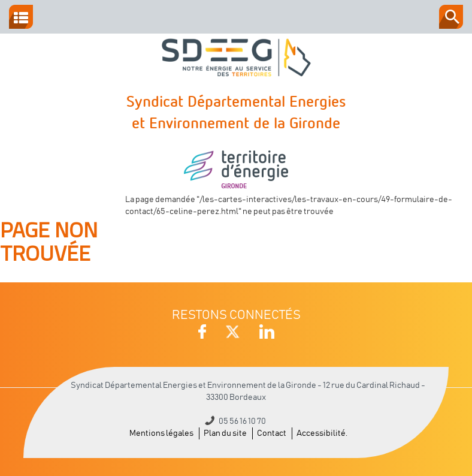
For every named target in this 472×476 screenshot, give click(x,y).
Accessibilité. (322, 433)
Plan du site (225, 433)
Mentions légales (161, 433)
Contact (272, 433)
